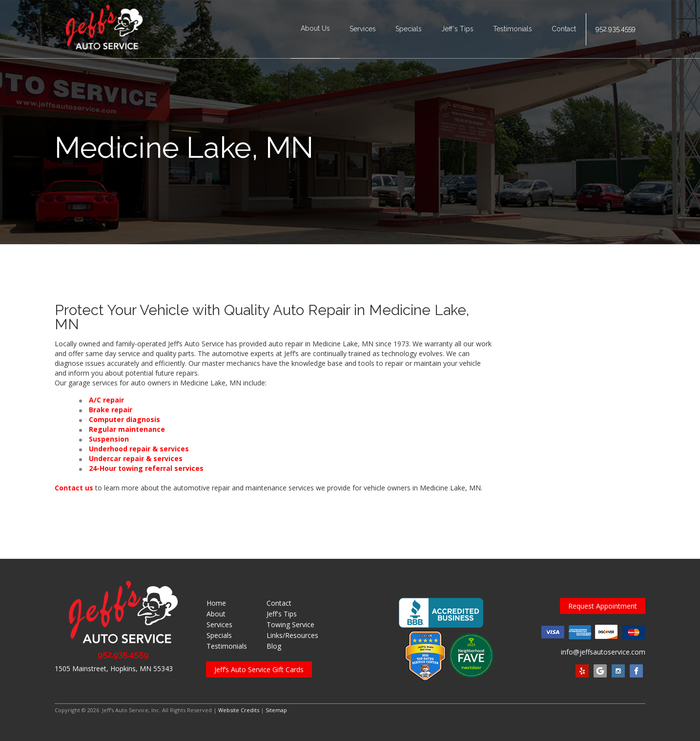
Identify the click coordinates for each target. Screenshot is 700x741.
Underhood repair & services (139, 449)
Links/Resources (292, 635)
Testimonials (513, 29)
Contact (564, 29)
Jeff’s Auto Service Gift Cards (259, 669)
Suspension (109, 439)
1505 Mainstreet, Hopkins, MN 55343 (114, 668)
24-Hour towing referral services (146, 468)
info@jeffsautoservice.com (603, 652)
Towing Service (290, 625)
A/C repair (106, 400)
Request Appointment (603, 606)
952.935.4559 (616, 29)
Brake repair (111, 410)
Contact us (74, 488)
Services (363, 29)
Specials (409, 29)
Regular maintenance (127, 429)
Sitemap (276, 710)
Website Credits (239, 710)
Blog (274, 646)
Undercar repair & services (136, 458)
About (216, 614)
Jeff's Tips (457, 29)
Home (216, 603)
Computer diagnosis (124, 419)
